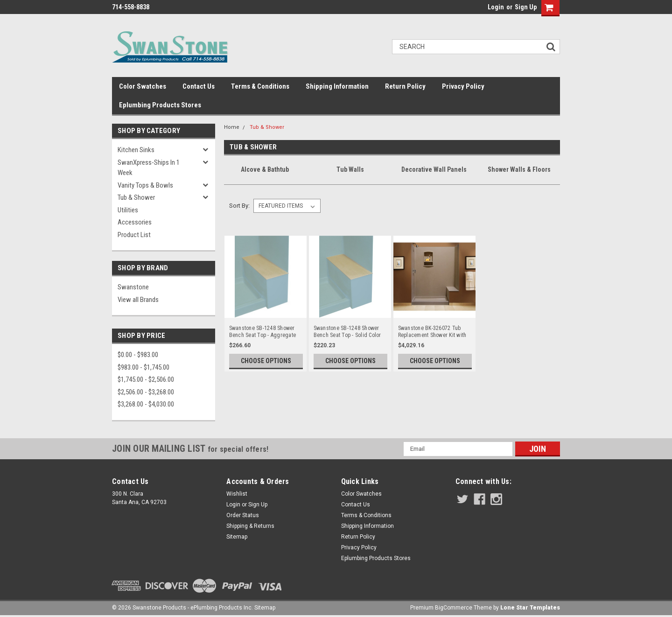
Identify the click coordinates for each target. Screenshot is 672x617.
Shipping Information (337, 86)
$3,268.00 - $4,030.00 (146, 404)
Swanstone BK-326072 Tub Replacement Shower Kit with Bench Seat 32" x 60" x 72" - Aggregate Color (432, 332)
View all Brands (138, 300)
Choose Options (266, 361)
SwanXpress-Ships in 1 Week (149, 168)
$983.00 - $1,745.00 (143, 367)
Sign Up (526, 7)
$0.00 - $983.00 (138, 355)
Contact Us (199, 86)
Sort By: (239, 206)
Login (496, 7)
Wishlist (237, 494)
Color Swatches (143, 86)
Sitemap (237, 537)
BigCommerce (454, 608)
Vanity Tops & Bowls (145, 185)
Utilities (128, 210)
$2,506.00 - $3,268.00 (146, 392)
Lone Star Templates (530, 608)
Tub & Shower (136, 197)
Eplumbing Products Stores (160, 105)
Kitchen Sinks (136, 150)
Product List (134, 235)
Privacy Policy (463, 86)
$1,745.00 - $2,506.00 (146, 379)
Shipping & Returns (250, 526)
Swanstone (133, 287)
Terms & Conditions (260, 86)
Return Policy (405, 86)
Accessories (135, 222)
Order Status (243, 515)
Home (232, 127)
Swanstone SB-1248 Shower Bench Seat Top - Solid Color (347, 332)
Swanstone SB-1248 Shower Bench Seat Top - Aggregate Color (263, 332)
